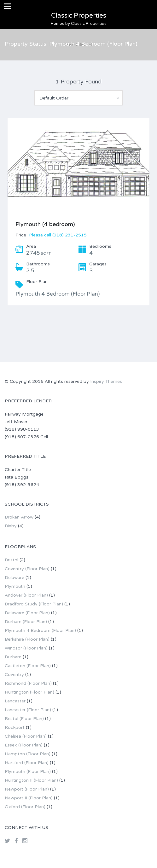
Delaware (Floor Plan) (27, 613)
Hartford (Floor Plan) (27, 763)
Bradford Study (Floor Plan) (34, 604)
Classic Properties (79, 16)
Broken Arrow (19, 517)
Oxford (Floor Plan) (25, 807)
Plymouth (15, 586)
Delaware (15, 578)
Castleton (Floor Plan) (28, 666)
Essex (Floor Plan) (24, 745)
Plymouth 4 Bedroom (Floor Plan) (40, 630)
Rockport (15, 727)
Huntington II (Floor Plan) (31, 780)
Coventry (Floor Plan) (27, 569)
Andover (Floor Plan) (26, 595)
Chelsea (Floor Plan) (26, 736)
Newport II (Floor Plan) (29, 798)
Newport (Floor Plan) (27, 789)
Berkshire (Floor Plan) (27, 639)
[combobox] (78, 98)
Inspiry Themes (106, 381)
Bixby (11, 526)
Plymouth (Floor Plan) (28, 772)
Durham (13, 657)
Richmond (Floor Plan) (28, 683)
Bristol (12, 560)
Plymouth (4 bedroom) (45, 224)
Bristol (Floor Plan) (24, 719)
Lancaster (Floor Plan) (28, 710)
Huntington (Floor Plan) (29, 692)
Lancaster (15, 701)
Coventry (14, 675)
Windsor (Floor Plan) (26, 648)
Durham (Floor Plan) (26, 622)
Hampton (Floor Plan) (28, 754)
